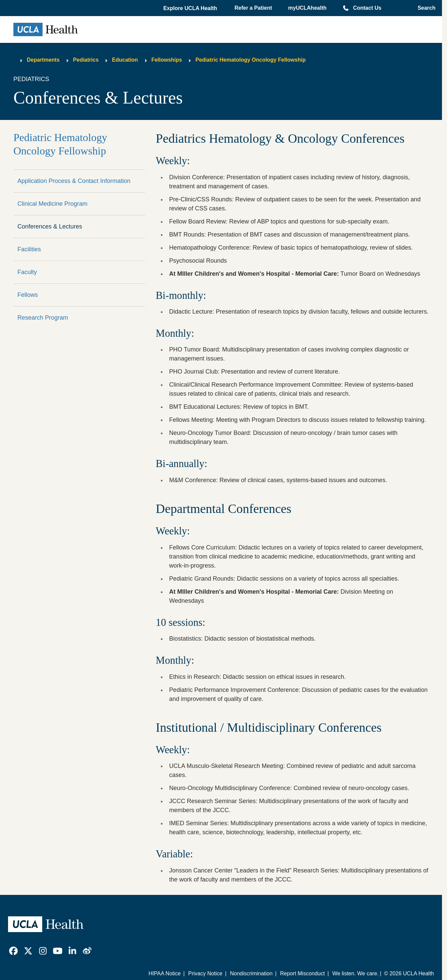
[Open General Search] (424, 8)
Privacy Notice (205, 973)
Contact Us (367, 8)
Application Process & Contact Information (74, 181)
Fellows (28, 295)
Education (125, 60)
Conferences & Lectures (50, 226)
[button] (191, 8)
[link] (13, 951)
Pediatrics (86, 60)
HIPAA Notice (165, 973)
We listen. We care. (356, 973)
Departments (43, 60)
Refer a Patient (253, 8)
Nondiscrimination (251, 973)
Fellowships (167, 60)
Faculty (27, 272)
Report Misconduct (302, 973)
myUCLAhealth (307, 8)
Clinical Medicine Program (52, 204)
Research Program (43, 318)
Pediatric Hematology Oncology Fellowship (250, 60)
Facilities (29, 249)
